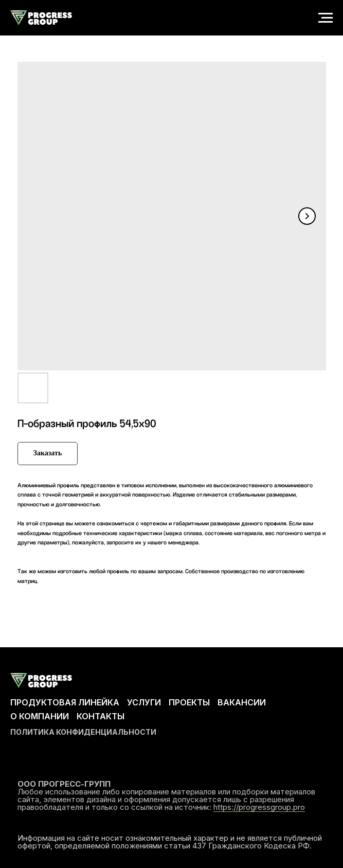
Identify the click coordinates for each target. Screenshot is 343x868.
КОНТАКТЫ (101, 716)
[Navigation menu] (326, 18)
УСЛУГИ (144, 702)
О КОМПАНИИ (40, 716)
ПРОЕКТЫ (189, 702)
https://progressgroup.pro (259, 807)
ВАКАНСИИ (242, 702)
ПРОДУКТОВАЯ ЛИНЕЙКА (65, 702)
